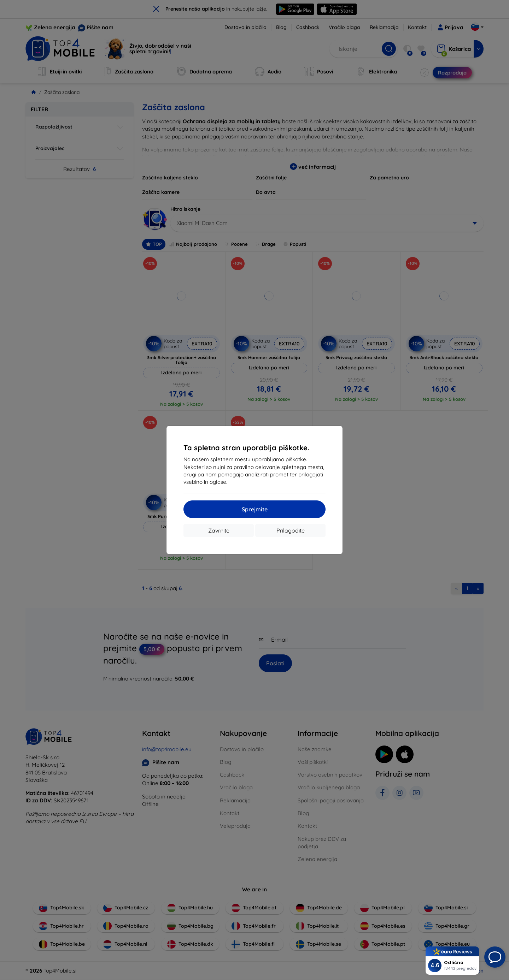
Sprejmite (255, 509)
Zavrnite (219, 530)
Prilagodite (291, 530)
